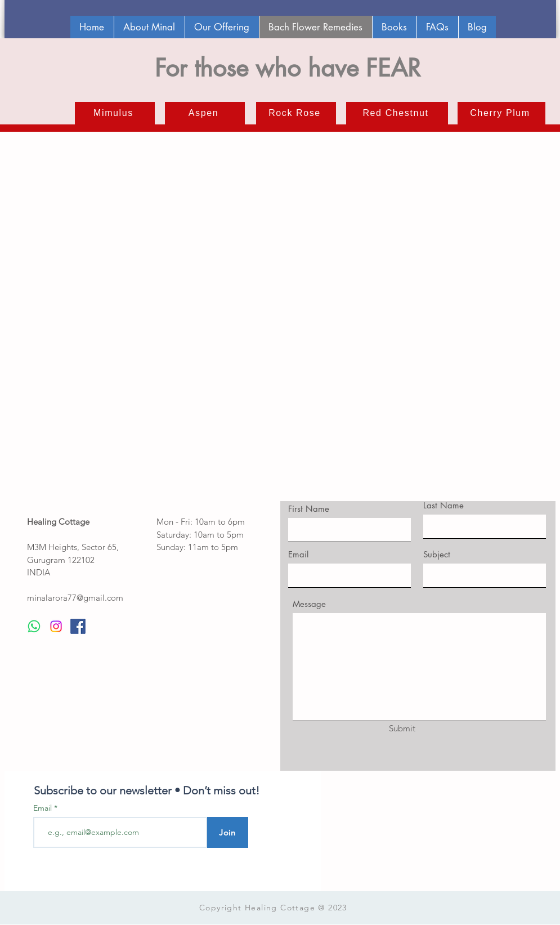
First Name (309, 509)
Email (298, 554)
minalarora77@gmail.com (75, 598)
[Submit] (402, 728)
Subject (437, 554)
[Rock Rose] (296, 113)
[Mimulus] (115, 113)
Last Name (443, 505)
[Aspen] (205, 113)
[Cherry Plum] (501, 113)
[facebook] (78, 626)
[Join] (228, 832)
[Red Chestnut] (397, 113)
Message (309, 604)
